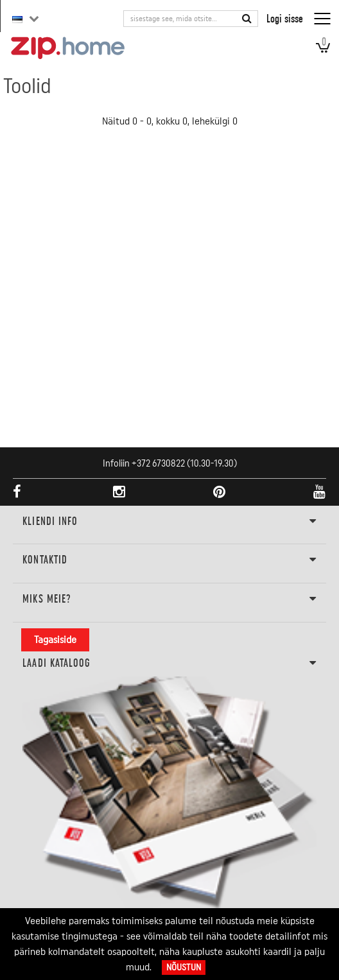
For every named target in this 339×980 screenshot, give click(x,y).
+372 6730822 (158, 464)
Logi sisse (285, 18)
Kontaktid (169, 560)
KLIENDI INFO (169, 522)
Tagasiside (55, 640)
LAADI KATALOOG (169, 664)
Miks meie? (169, 599)
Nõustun (184, 967)
